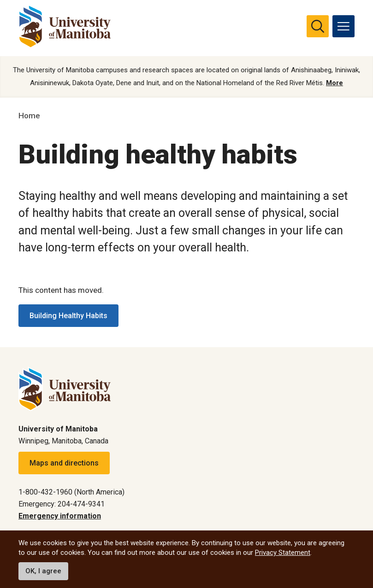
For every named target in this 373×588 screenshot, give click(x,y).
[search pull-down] (318, 26)
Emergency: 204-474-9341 (62, 504)
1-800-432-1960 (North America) (71, 492)
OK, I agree (43, 571)
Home (29, 116)
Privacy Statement (283, 553)
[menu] (343, 26)
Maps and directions (64, 463)
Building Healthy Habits (68, 316)
